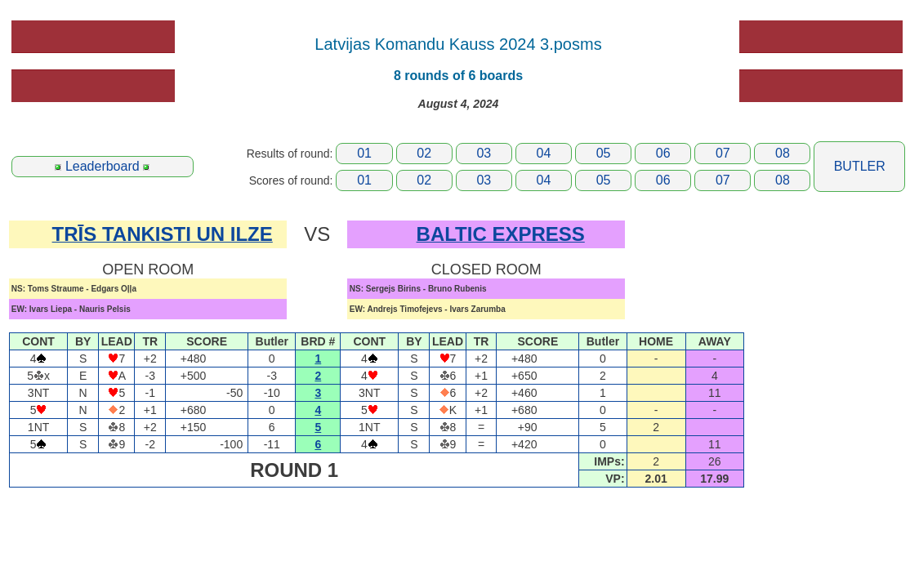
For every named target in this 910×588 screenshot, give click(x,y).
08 (783, 153)
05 (604, 153)
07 (723, 153)
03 (484, 153)
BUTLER (860, 166)
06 (663, 153)
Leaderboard (103, 166)
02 (424, 153)
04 (544, 153)
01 (364, 153)
